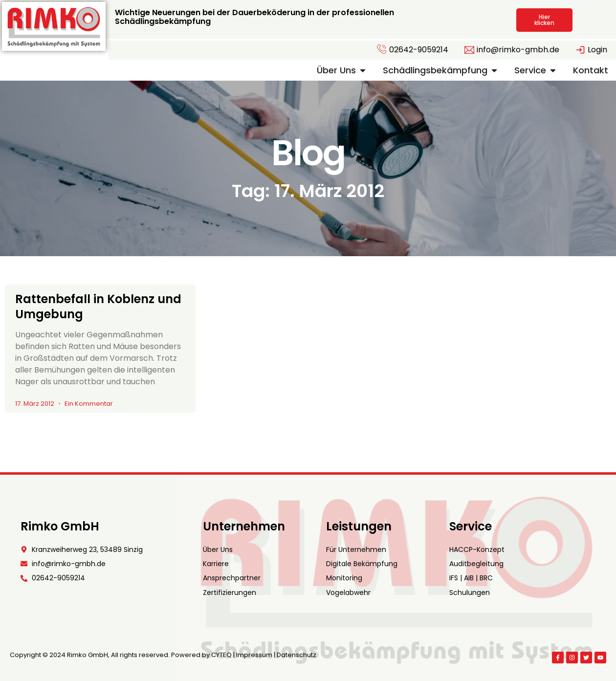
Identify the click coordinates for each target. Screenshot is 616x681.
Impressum (254, 655)
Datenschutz (297, 655)
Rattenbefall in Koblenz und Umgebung (98, 307)
